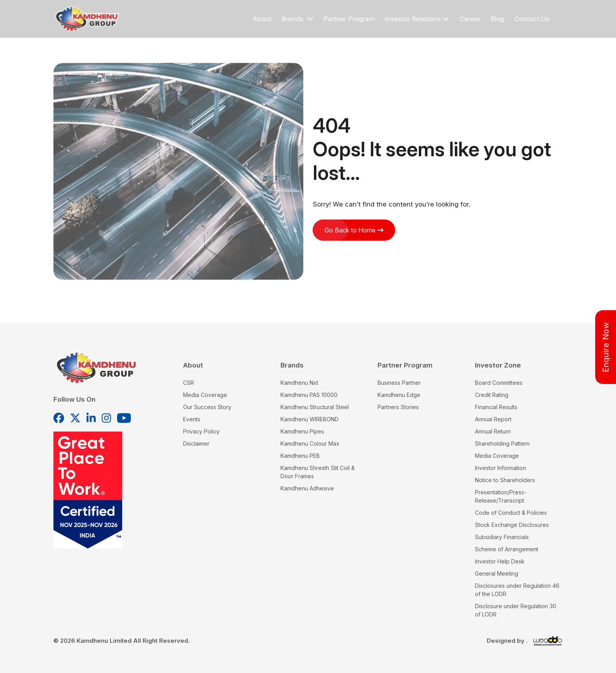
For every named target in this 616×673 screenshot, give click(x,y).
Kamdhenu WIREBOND (310, 419)
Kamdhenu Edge (399, 395)
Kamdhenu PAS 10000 (309, 395)
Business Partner (399, 383)
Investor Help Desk (500, 561)
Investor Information (500, 468)
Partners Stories (398, 407)
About (262, 19)
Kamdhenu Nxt (299, 383)
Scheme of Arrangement (507, 549)
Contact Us (532, 19)
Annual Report (493, 419)
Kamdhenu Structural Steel (315, 407)
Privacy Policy (201, 431)
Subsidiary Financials (502, 537)
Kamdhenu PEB (300, 456)
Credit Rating (492, 395)
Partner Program (349, 19)
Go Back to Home (354, 230)
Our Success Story (207, 407)
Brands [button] (298, 19)
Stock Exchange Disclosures (512, 525)
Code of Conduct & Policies (511, 513)
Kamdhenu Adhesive (307, 488)
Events (192, 419)
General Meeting (497, 573)
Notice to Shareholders (505, 480)
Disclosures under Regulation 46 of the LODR (517, 590)
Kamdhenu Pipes (302, 431)
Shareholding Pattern (502, 443)
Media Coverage (205, 395)
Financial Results (496, 407)
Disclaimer (196, 443)
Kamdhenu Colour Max (310, 443)
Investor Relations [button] (417, 19)
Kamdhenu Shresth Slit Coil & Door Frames (318, 472)
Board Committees (499, 383)
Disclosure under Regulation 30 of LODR (516, 610)
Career (470, 19)
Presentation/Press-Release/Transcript (501, 496)
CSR (189, 383)
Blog (497, 19)
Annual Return (493, 431)
